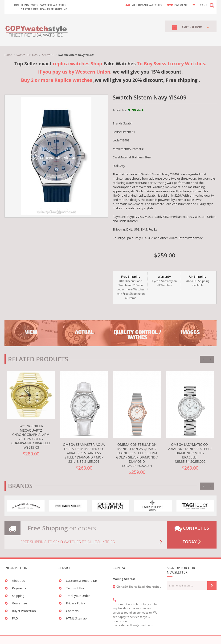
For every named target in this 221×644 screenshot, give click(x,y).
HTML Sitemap (76, 618)
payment (181, 5)
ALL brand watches (147, 5)
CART (203, 5)
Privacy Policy (76, 603)
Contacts (72, 611)
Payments (19, 588)
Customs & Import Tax (82, 581)
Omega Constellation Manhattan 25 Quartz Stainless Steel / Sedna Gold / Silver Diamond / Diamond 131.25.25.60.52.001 (137, 455)
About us (18, 581)
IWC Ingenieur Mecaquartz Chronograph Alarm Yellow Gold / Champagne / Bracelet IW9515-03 (31, 437)
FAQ (15, 618)
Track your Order (78, 596)
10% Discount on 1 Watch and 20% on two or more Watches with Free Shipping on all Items (131, 287)
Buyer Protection (24, 611)
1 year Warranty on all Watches (164, 281)
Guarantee (19, 603)
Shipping (18, 596)
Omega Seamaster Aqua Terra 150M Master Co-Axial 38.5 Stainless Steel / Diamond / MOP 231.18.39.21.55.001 (84, 453)
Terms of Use (75, 588)
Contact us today (192, 535)
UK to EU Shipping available (198, 281)
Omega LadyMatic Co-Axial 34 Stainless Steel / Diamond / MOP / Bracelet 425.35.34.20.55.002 (190, 453)
